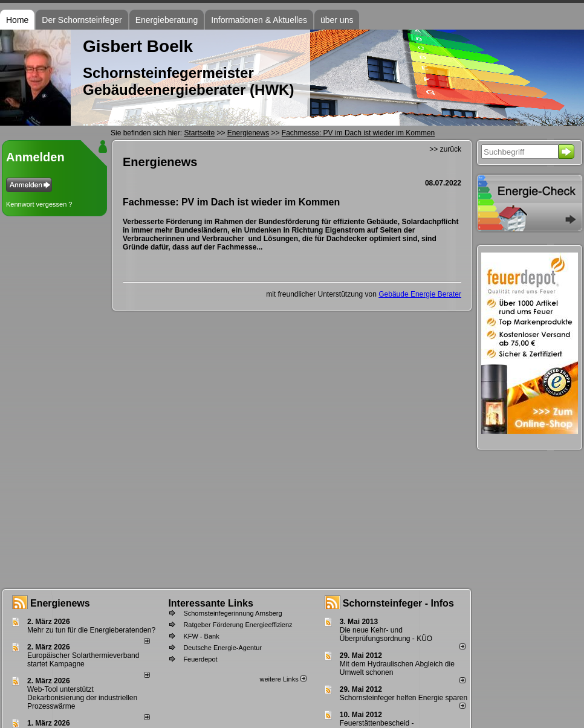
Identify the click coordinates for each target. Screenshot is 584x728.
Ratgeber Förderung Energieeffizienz (238, 625)
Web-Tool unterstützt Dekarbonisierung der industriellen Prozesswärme (82, 698)
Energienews (60, 603)
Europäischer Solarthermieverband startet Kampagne (83, 660)
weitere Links (283, 679)
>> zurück (445, 149)
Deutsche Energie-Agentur (222, 648)
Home (17, 20)
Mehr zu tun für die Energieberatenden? (91, 630)
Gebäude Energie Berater (420, 294)
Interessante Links (211, 603)
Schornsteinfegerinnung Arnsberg (232, 613)
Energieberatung (167, 20)
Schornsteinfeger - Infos (398, 603)
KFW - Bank (201, 636)
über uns (337, 20)
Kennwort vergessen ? (39, 204)
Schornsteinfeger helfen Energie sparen (404, 698)
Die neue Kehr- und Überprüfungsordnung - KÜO (386, 634)
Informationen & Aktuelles (259, 20)
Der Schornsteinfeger (82, 20)
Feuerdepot (200, 659)
